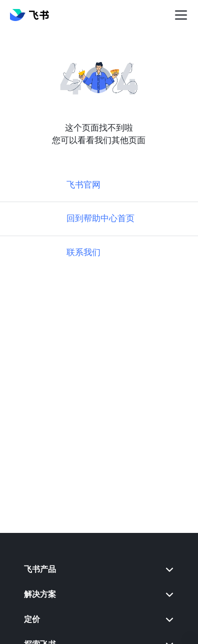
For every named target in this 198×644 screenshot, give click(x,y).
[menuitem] (99, 569)
